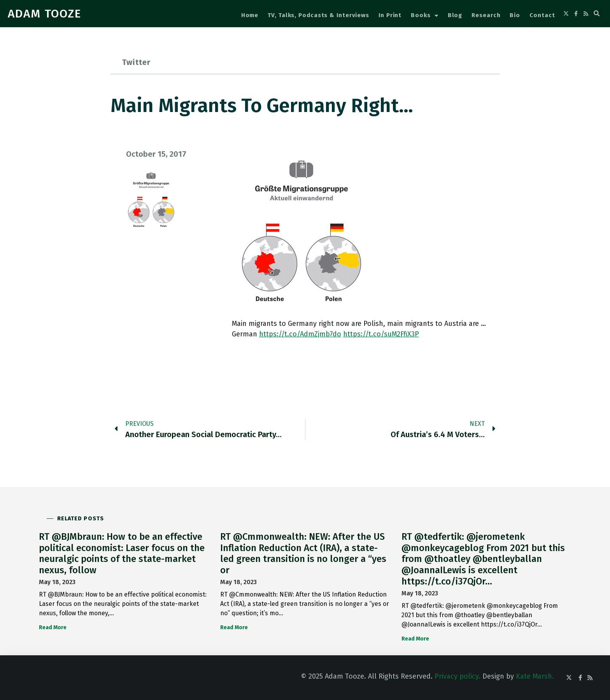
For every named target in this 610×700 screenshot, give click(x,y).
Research (486, 15)
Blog (455, 15)
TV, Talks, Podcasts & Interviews (318, 15)
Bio (515, 15)
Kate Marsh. (535, 676)
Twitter (136, 62)
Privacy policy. (457, 676)
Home (250, 15)
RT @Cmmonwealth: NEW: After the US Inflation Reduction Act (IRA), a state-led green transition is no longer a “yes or (303, 553)
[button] (597, 14)
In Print (390, 15)
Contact (542, 15)
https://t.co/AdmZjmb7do (300, 334)
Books (424, 16)
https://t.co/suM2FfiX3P (381, 334)
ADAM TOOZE (45, 14)
